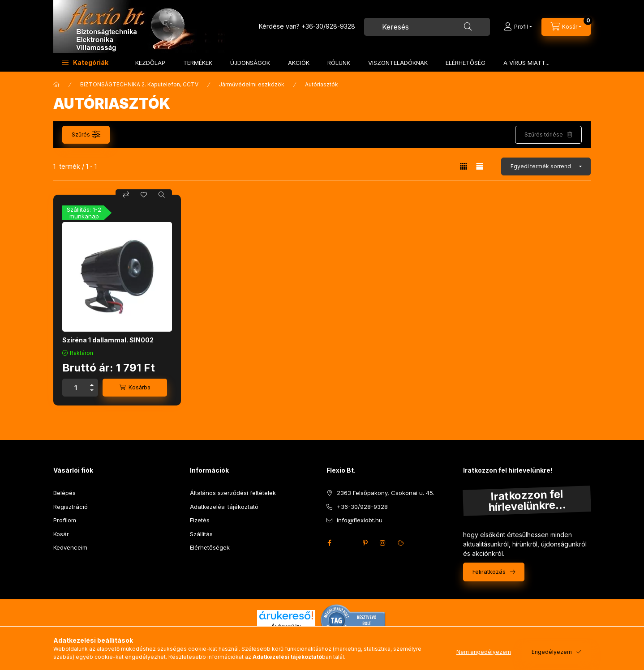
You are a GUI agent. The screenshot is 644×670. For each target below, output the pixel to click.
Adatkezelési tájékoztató (224, 507)
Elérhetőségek (210, 547)
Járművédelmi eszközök (252, 84)
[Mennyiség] (76, 388)
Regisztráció (71, 507)
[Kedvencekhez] (144, 195)
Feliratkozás (489, 572)
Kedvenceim (70, 547)
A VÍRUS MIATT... (526, 63)
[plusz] (92, 383)
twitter (347, 543)
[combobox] (427, 27)
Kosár (61, 534)
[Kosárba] (135, 388)
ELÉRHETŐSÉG (466, 63)
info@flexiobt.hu (360, 520)
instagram (383, 543)
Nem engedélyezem (484, 652)
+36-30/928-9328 (328, 26)
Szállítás (201, 534)
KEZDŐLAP (150, 63)
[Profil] (518, 27)
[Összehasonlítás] (126, 195)
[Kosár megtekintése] (566, 27)
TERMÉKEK (198, 63)
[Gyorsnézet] (162, 195)
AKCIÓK (299, 63)
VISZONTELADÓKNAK (398, 63)
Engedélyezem (552, 652)
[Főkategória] (56, 85)
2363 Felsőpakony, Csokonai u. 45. (386, 493)
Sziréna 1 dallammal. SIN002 (108, 340)
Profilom (65, 520)
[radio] (480, 166)
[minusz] (92, 392)
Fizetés (200, 520)
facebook (329, 543)
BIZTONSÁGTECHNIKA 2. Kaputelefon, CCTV (139, 84)
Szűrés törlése (544, 134)
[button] (85, 62)
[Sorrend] (546, 166)
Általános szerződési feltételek (233, 493)
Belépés (64, 493)
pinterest (365, 543)
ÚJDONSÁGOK (250, 63)
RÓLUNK (339, 63)
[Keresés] (468, 27)
